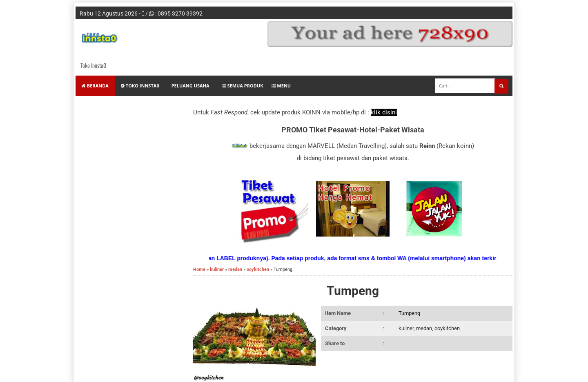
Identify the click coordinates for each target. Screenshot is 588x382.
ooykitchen (447, 328)
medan (424, 328)
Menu (281, 86)
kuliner (406, 328)
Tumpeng (353, 291)
